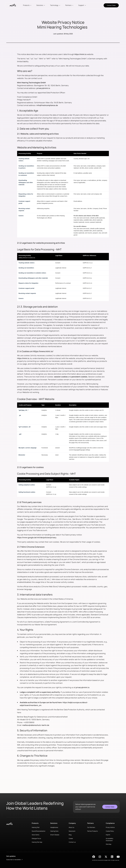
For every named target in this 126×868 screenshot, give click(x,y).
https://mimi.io (80, 54)
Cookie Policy (110, 831)
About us (71, 827)
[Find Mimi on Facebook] (94, 857)
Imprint (108, 835)
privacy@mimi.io (43, 88)
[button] (27, 5)
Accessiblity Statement (110, 839)
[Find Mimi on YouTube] (118, 857)
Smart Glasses (55, 835)
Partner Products (92, 831)
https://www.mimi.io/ (43, 351)
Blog (70, 835)
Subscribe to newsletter (14, 860)
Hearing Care (54, 831)
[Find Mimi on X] (106, 857)
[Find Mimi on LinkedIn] (112, 857)
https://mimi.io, (24, 358)
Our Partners (91, 827)
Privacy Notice (110, 827)
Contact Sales (111, 5)
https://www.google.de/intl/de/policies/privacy (37, 537)
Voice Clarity (36, 835)
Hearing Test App (37, 842)
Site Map (109, 844)
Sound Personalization (39, 831)
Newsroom (72, 831)
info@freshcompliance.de (47, 105)
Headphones (54, 827)
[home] (13, 5)
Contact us (72, 842)
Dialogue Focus (36, 838)
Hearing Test (36, 827)
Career (71, 838)
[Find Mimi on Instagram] (100, 857)
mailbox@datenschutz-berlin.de (36, 725)
